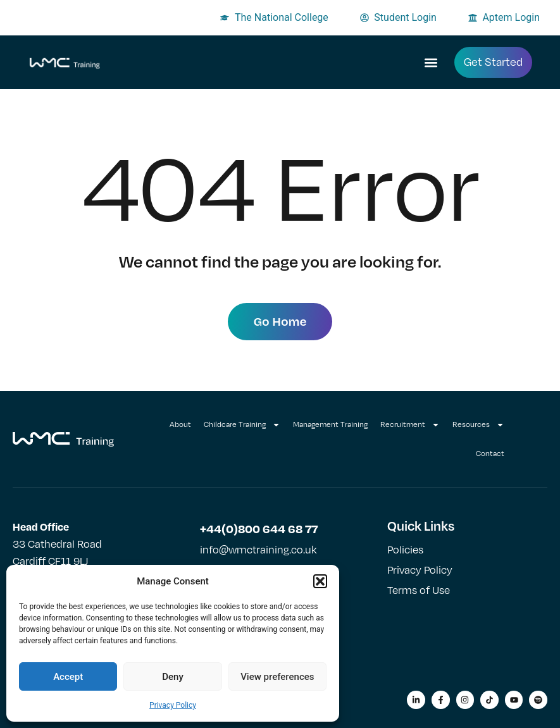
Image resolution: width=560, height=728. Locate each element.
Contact (490, 453)
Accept (68, 677)
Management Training (330, 424)
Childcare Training (242, 425)
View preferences (277, 677)
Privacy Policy (173, 705)
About (180, 424)
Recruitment (410, 425)
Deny (173, 677)
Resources (478, 425)
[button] (320, 581)
